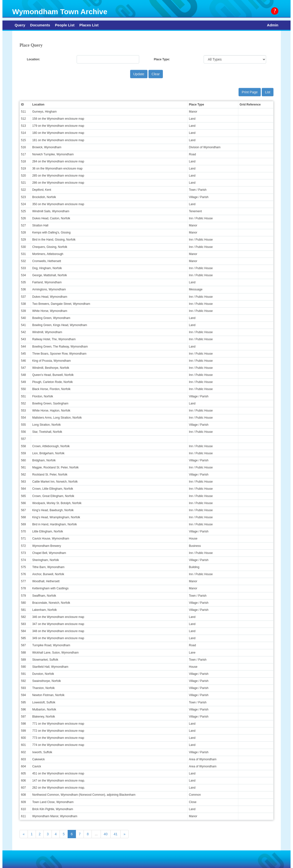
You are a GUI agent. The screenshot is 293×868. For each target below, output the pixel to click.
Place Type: (162, 59)
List (268, 92)
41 (115, 834)
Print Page (250, 92)
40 (106, 834)
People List (65, 25)
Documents (40, 25)
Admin (273, 25)
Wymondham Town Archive (60, 12)
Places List (89, 25)
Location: (33, 59)
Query (20, 25)
